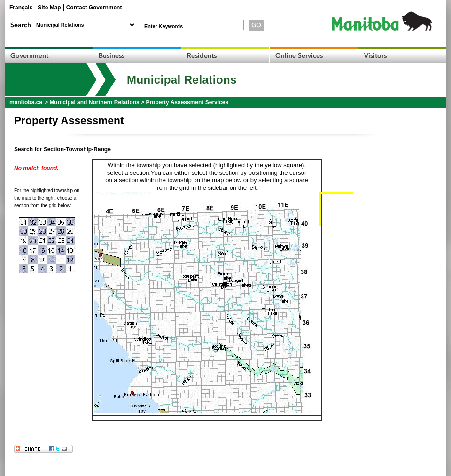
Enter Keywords (163, 26)
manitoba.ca (26, 102)
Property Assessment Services (187, 102)
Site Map (49, 8)
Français (21, 8)
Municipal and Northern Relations (94, 102)
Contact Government (94, 8)
